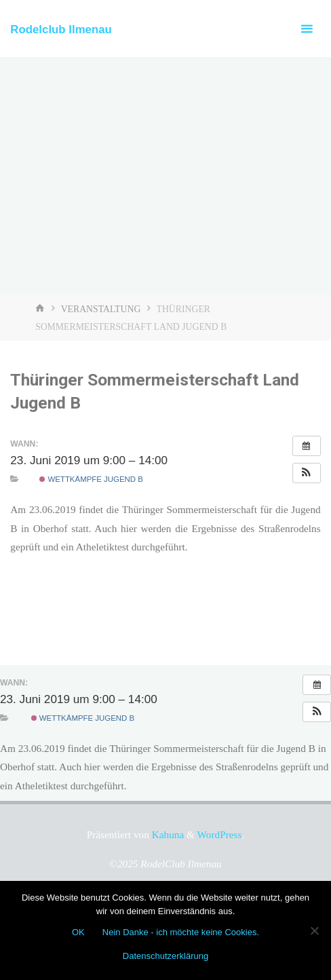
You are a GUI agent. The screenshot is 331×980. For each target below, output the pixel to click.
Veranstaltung (101, 309)
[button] (307, 473)
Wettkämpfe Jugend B (91, 479)
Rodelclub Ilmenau (61, 30)
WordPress (220, 834)
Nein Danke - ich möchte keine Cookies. (181, 932)
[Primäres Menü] (307, 29)
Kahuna (167, 834)
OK (78, 932)
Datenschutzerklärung (165, 956)
